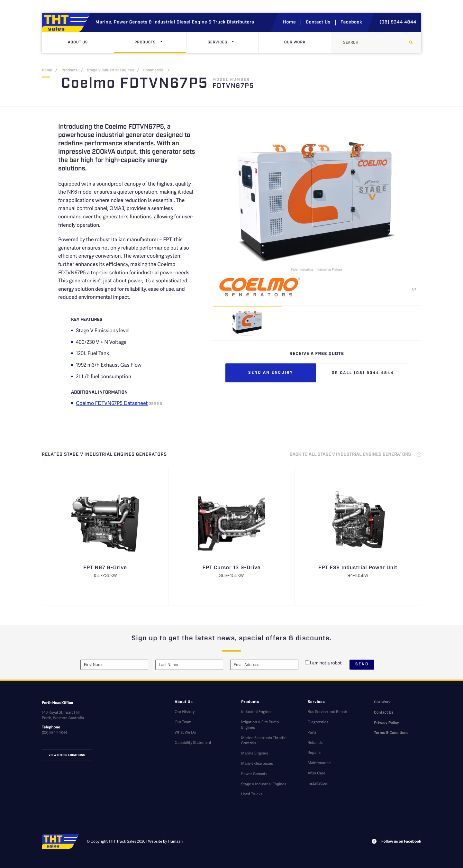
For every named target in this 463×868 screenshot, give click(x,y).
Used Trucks (252, 794)
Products (159, 43)
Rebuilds (315, 742)
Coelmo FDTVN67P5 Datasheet (112, 403)
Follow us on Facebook (401, 841)
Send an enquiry (271, 373)
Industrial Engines (257, 712)
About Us (78, 43)
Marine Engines (255, 753)
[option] (317, 206)
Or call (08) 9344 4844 (363, 373)
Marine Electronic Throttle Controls (264, 740)
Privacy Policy (386, 723)
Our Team (183, 722)
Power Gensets (254, 774)
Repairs (314, 752)
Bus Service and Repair (327, 712)
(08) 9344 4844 (398, 23)
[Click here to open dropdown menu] (161, 43)
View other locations (67, 755)
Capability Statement (193, 742)
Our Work (295, 43)
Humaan (175, 841)
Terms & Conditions (391, 733)
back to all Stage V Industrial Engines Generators (350, 455)
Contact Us (318, 23)
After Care (317, 773)
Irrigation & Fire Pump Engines (260, 725)
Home (289, 23)
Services (231, 43)
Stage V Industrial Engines (111, 71)
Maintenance (319, 763)
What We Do (185, 732)
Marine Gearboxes (257, 763)
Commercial (154, 71)
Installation (318, 783)
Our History (185, 712)
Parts (312, 732)
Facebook (351, 23)
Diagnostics (318, 722)
